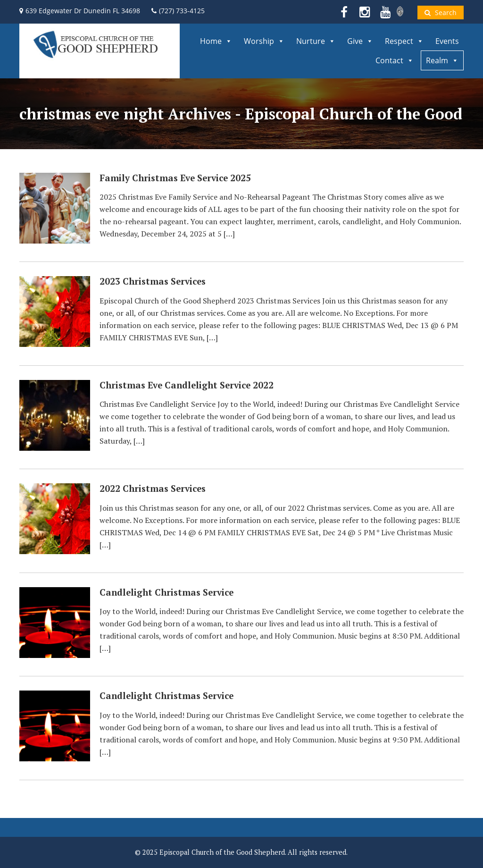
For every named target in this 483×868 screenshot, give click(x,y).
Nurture (316, 41)
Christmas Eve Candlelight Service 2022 (187, 385)
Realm (442, 60)
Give (360, 41)
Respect (404, 41)
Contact (395, 60)
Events (447, 41)
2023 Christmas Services (153, 281)
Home (216, 41)
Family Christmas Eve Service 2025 (175, 178)
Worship (264, 41)
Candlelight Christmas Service (167, 592)
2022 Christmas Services (153, 489)
